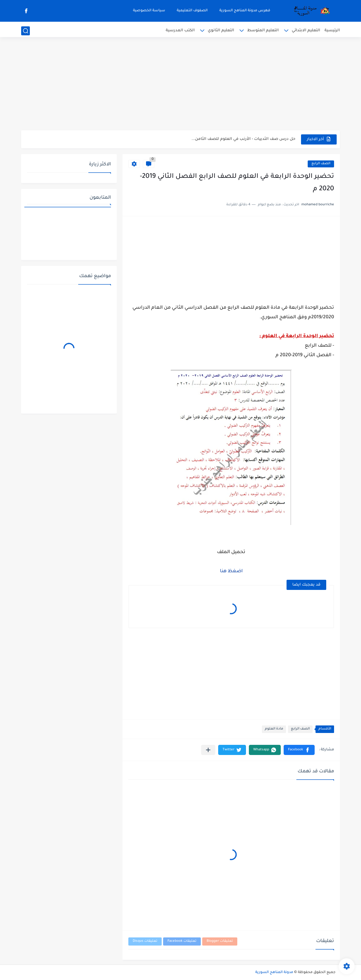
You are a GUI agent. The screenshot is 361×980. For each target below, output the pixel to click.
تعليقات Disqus (145, 941)
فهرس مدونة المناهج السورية (245, 11)
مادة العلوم (274, 729)
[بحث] (25, 31)
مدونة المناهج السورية (274, 972)
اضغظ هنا (231, 571)
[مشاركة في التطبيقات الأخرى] (208, 750)
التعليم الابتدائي (306, 31)
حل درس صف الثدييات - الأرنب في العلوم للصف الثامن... (243, 139)
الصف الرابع (321, 164)
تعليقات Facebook (182, 941)
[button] (299, 750)
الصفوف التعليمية (192, 11)
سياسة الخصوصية (149, 11)
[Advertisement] (180, 85)
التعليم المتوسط (263, 31)
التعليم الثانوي (221, 31)
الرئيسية (332, 31)
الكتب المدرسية (180, 31)
